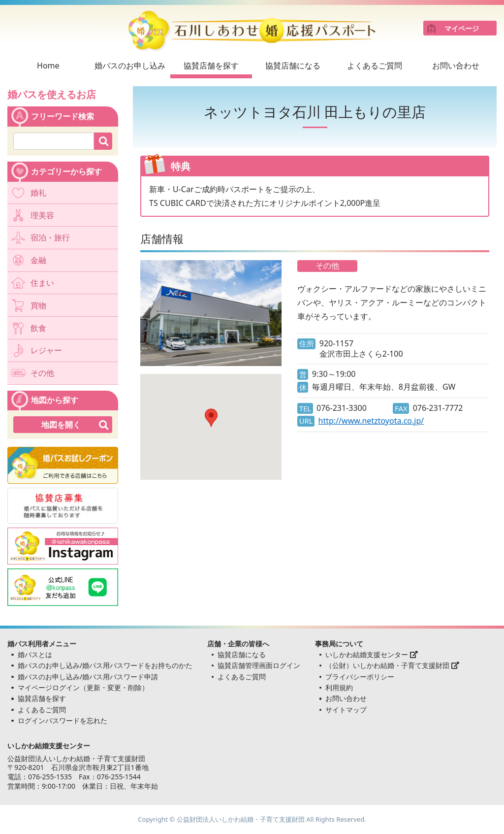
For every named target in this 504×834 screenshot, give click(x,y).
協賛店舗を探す (211, 66)
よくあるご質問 (375, 66)
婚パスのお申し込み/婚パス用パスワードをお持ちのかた (105, 665)
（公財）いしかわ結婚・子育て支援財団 (392, 665)
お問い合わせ (456, 66)
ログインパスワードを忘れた (63, 720)
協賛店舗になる (293, 66)
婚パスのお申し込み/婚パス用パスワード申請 (88, 677)
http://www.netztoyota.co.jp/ (371, 421)
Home (48, 66)
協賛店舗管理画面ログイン (259, 665)
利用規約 (339, 687)
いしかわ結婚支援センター (372, 654)
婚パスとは (35, 654)
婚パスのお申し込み (130, 66)
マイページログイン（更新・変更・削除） (83, 687)
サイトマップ (346, 710)
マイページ (462, 28)
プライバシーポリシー (360, 677)
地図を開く (61, 425)
